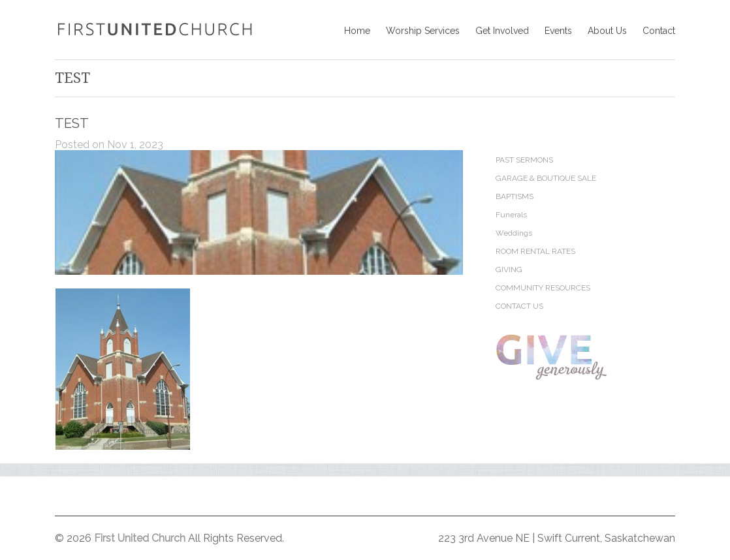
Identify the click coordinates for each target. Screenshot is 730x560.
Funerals (511, 215)
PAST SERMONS (524, 160)
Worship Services (423, 31)
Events (558, 31)
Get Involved (502, 31)
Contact (659, 31)
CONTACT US (519, 306)
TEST (72, 123)
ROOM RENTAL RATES (535, 251)
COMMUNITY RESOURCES (543, 288)
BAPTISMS (515, 196)
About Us (607, 31)
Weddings (514, 233)
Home (357, 31)
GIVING (509, 270)
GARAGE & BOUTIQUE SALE (546, 178)
